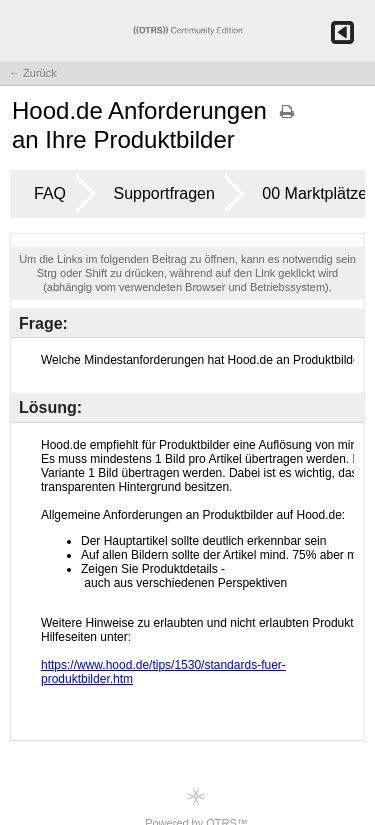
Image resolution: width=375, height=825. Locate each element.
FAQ (50, 193)
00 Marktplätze (314, 193)
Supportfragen (163, 193)
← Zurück (33, 73)
